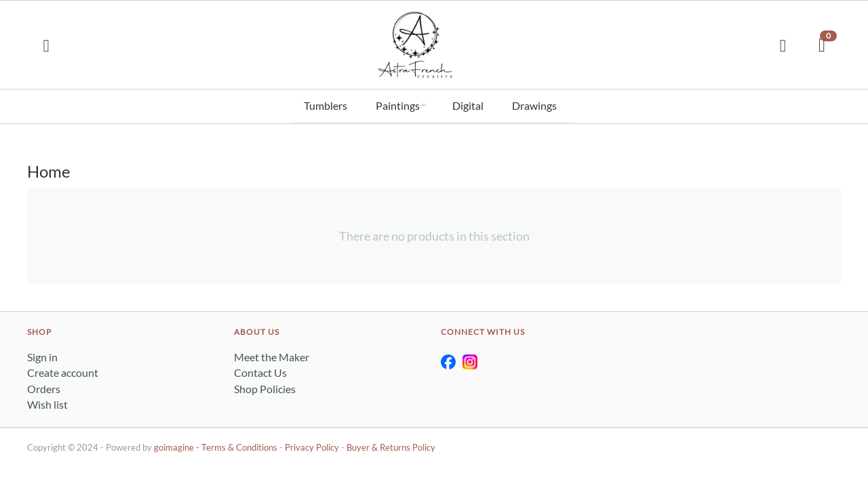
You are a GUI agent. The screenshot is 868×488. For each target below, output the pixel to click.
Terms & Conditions (239, 445)
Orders (44, 386)
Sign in (42, 355)
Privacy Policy (312, 445)
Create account (63, 370)
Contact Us (260, 370)
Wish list (47, 402)
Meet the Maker (272, 355)
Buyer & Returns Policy (391, 445)
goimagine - (178, 445)
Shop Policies (265, 386)
